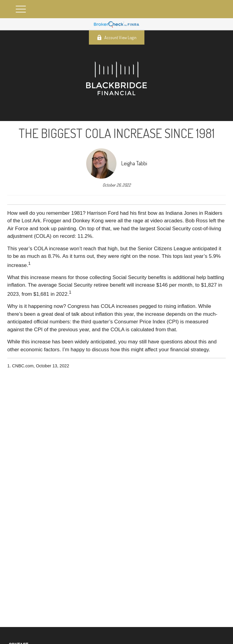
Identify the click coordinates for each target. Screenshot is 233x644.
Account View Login (117, 37)
